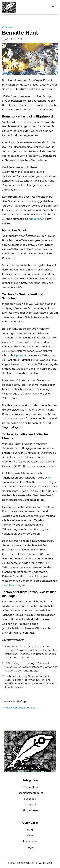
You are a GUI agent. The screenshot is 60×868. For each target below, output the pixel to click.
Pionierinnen (30, 810)
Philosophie (30, 804)
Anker (12, 585)
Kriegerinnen (36, 219)
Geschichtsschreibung (30, 793)
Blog (30, 830)
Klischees (8, 27)
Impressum (30, 841)
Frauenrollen (30, 787)
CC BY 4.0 (45, 863)
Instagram (30, 847)
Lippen (18, 355)
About (30, 835)
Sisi (50, 478)
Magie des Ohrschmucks (20, 708)
